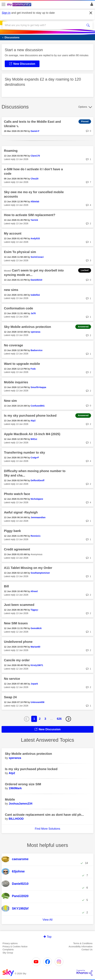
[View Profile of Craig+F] (35, 458)
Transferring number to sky (25, 452)
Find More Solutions (47, 829)
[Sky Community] (20, 5)
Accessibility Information (81, 947)
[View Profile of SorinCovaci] (37, 257)
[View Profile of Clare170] (35, 156)
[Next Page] (68, 719)
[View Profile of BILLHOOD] (16, 819)
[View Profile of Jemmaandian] (38, 517)
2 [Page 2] (40, 719)
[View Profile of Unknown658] (37, 702)
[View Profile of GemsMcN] (36, 628)
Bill (6, 586)
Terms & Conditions (83, 943)
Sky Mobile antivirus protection (28, 327)
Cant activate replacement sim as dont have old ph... (44, 815)
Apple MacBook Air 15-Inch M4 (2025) (32, 434)
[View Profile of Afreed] (34, 591)
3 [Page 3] (45, 719)
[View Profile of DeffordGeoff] (37, 480)
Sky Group (8, 953)
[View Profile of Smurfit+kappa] (38, 387)
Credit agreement (17, 549)
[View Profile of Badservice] (37, 350)
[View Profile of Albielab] (35, 202)
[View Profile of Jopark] (34, 684)
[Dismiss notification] (91, 13)
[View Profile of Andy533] (35, 238)
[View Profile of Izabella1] (35, 295)
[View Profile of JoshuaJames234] (21, 804)
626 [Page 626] (59, 719)
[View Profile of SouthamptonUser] (40, 573)
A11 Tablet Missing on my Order (28, 568)
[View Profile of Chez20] (34, 179)
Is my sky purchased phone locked (30, 416)
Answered (83, 327)
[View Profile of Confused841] (38, 406)
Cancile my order (17, 660)
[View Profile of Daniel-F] (35, 131)
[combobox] (43, 25)
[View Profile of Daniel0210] (36, 280)
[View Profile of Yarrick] (34, 220)
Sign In (91, 5)
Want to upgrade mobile (22, 364)
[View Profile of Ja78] (33, 313)
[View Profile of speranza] (35, 332)
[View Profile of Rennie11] (36, 536)
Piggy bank (12, 531)
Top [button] (49, 937)
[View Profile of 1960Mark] (15, 788)
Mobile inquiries (16, 382)
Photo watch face (17, 494)
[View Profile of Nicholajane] (37, 499)
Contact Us (87, 950)
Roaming (11, 151)
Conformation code (18, 308)
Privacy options (10, 943)
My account (13, 233)
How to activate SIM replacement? (30, 215)
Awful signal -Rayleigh (21, 512)
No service (12, 679)
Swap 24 (10, 697)
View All (47, 920)
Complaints (8, 950)
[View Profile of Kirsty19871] (37, 665)
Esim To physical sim (20, 252)
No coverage (13, 345)
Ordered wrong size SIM (23, 784)
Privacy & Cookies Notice (15, 947)
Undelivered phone (18, 642)
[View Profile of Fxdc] (33, 369)
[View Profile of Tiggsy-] (35, 610)
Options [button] (83, 107)
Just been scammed (19, 605)
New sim (10, 401)
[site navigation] (3, 5)
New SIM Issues (16, 623)
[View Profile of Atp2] (33, 421)
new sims (11, 290)
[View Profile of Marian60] (35, 647)
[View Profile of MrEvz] (34, 439)
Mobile (10, 799)
